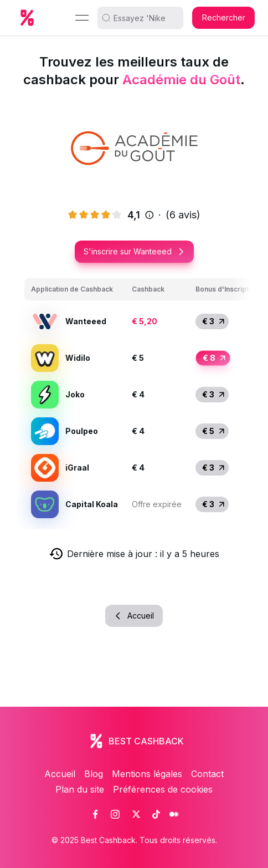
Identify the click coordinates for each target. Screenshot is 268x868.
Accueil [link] (60, 774)
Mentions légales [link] (147, 774)
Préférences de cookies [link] (163, 789)
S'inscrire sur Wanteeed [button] (134, 251)
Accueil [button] (134, 616)
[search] (145, 18)
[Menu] (82, 18)
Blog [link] (94, 774)
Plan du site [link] (80, 789)
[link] (95, 814)
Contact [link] (207, 774)
